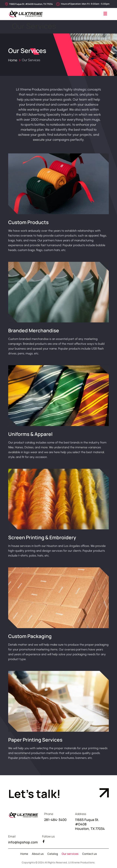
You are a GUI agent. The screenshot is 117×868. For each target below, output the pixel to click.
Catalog (53, 854)
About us (38, 854)
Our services (70, 854)
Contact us (90, 854)
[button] (105, 14)
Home (13, 60)
